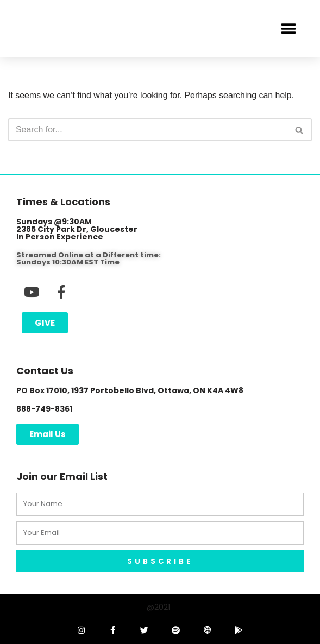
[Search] (148, 130)
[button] (288, 29)
